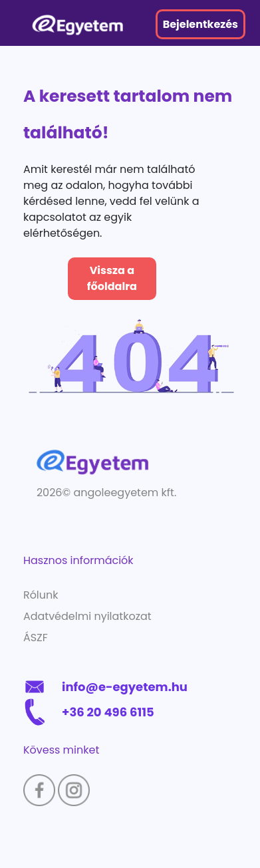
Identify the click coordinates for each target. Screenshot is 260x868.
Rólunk (41, 595)
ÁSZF (36, 638)
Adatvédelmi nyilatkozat (87, 616)
